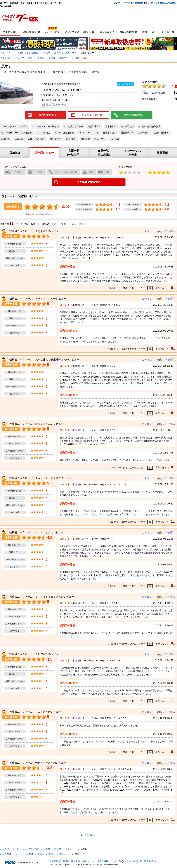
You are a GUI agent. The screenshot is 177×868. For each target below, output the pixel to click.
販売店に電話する (134, 115)
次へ (92, 835)
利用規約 (65, 861)
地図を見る (127, 84)
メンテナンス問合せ (91, 115)
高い (74, 224)
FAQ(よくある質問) (128, 861)
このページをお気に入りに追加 (162, 3)
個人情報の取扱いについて (84, 861)
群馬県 (47, 53)
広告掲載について (108, 861)
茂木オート (71, 53)
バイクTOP (6, 53)
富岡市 (58, 53)
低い (81, 224)
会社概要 (54, 861)
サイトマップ (124, 3)
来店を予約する (48, 115)
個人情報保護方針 (149, 861)
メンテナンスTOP (24, 58)
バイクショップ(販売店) (27, 53)
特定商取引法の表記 (56, 105)
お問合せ (139, 3)
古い (54, 224)
